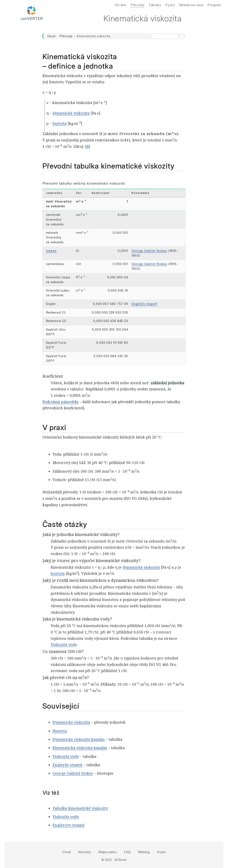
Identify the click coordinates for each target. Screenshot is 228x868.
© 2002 (107, 860)
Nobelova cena (191, 5)
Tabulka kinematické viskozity (80, 808)
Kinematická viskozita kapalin (80, 748)
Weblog (144, 852)
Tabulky (155, 5)
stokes (51, 251)
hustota (60, 123)
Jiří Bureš (120, 860)
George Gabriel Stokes (149, 251)
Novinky (84, 852)
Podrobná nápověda (60, 402)
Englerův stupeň (144, 304)
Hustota (60, 731)
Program (214, 5)
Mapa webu (107, 852)
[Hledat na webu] (167, 36)
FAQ (127, 852)
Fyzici (170, 5)
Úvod (51, 36)
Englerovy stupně (69, 825)
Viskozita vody (64, 645)
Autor (161, 852)
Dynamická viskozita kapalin (79, 739)
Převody (66, 36)
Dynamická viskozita (71, 722)
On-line (120, 5)
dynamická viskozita (71, 113)
